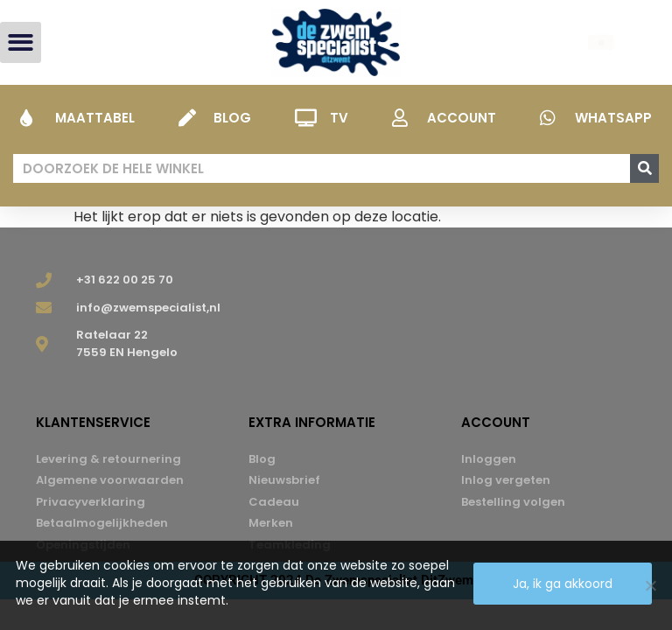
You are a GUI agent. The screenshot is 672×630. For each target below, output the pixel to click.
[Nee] (650, 585)
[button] (21, 42)
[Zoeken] (644, 168)
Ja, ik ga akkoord (563, 584)
